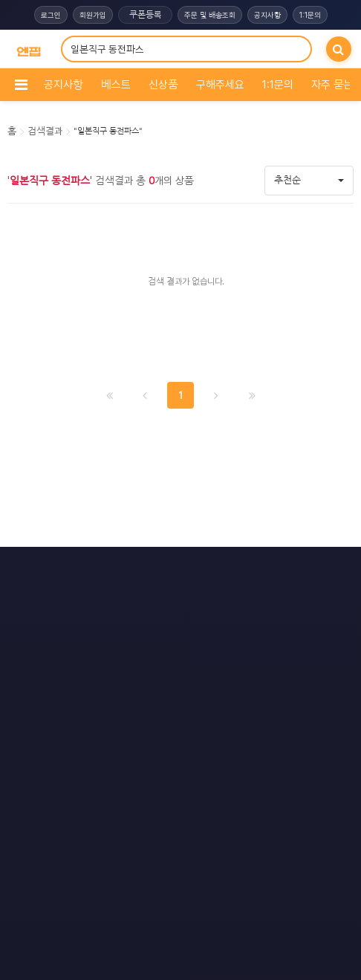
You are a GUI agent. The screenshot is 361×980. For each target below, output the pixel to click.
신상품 (163, 85)
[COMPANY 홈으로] (29, 49)
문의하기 (177, 569)
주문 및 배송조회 (210, 15)
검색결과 (45, 131)
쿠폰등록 (145, 15)
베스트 (116, 85)
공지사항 (267, 15)
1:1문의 (310, 15)
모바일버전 (251, 569)
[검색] (339, 49)
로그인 (51, 15)
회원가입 (93, 15)
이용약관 (106, 569)
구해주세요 (220, 85)
